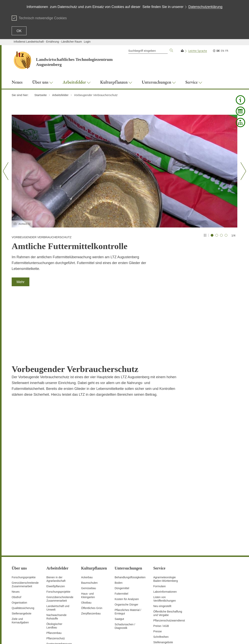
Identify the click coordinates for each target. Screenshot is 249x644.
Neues (16, 537)
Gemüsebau (89, 534)
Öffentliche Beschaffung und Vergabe (168, 559)
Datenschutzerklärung (205, 7)
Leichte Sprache (198, 51)
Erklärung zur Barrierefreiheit (178, 636)
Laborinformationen (165, 537)
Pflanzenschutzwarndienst (169, 566)
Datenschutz (151, 636)
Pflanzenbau (54, 578)
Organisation (19, 548)
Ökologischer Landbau (54, 571)
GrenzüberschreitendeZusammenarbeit (60, 544)
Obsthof (16, 543)
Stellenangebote (21, 559)
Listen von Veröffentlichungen (165, 544)
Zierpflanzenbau (91, 559)
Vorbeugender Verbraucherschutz (58, 616)
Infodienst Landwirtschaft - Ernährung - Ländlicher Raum (48, 42)
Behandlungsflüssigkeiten (130, 523)
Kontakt (136, 636)
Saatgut (119, 564)
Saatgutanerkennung (59, 589)
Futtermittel (121, 539)
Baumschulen (89, 528)
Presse (158, 577)
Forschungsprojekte (24, 523)
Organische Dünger (126, 550)
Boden (118, 528)
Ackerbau (87, 523)
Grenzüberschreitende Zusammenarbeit (25, 530)
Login (87, 42)
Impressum (231, 636)
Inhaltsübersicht (102, 636)
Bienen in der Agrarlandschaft (56, 525)
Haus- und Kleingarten (88, 541)
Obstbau (86, 548)
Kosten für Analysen (127, 545)
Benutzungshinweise (209, 636)
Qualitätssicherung (23, 554)
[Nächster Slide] (242, 171)
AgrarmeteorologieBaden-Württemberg (166, 525)
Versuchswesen (56, 609)
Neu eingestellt (162, 552)
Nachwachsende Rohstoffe (57, 562)
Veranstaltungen (163, 593)
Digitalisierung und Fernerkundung (58, 597)
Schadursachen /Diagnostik (125, 572)
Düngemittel (122, 534)
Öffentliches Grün (92, 554)
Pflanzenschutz (56, 584)
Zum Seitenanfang (23, 636)
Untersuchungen (57, 604)
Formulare (160, 532)
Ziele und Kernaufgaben (20, 566)
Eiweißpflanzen (56, 532)
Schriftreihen (161, 582)
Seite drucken (122, 636)
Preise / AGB (161, 571)
